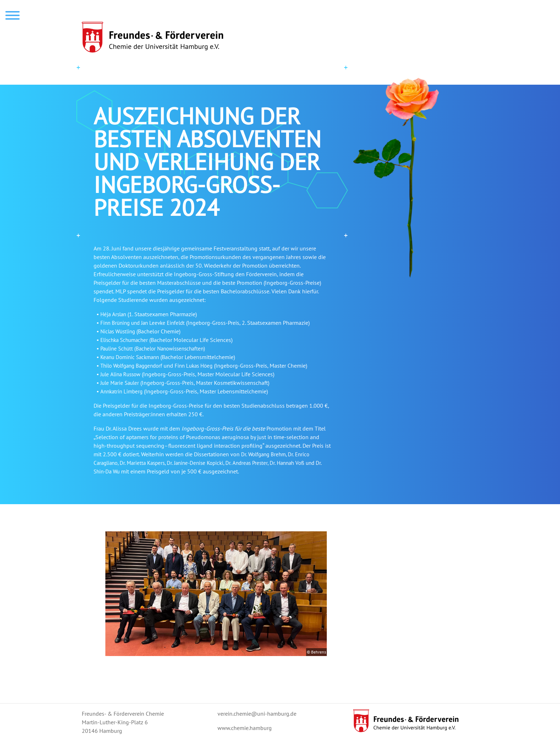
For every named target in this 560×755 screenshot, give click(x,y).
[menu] (12, 16)
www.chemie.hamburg (245, 728)
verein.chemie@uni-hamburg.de (257, 714)
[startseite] (280, 37)
